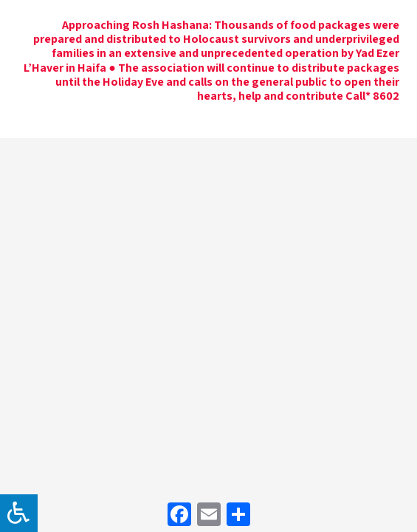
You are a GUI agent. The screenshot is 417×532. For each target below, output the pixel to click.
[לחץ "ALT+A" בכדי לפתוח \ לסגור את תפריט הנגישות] (19, 513)
